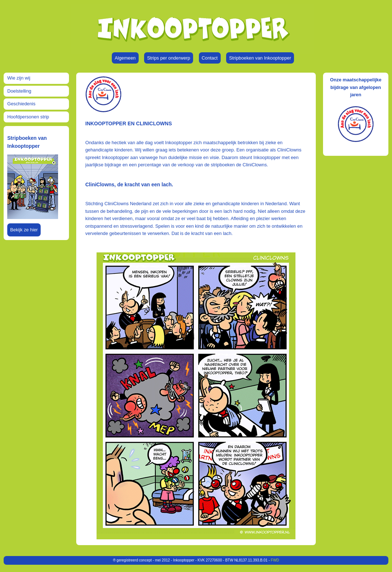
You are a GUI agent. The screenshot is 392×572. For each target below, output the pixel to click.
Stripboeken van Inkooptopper (260, 58)
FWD (275, 560)
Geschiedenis (21, 104)
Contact (210, 58)
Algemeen (125, 58)
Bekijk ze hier (24, 230)
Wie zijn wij (19, 78)
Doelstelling (19, 91)
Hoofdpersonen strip (28, 117)
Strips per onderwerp (169, 58)
